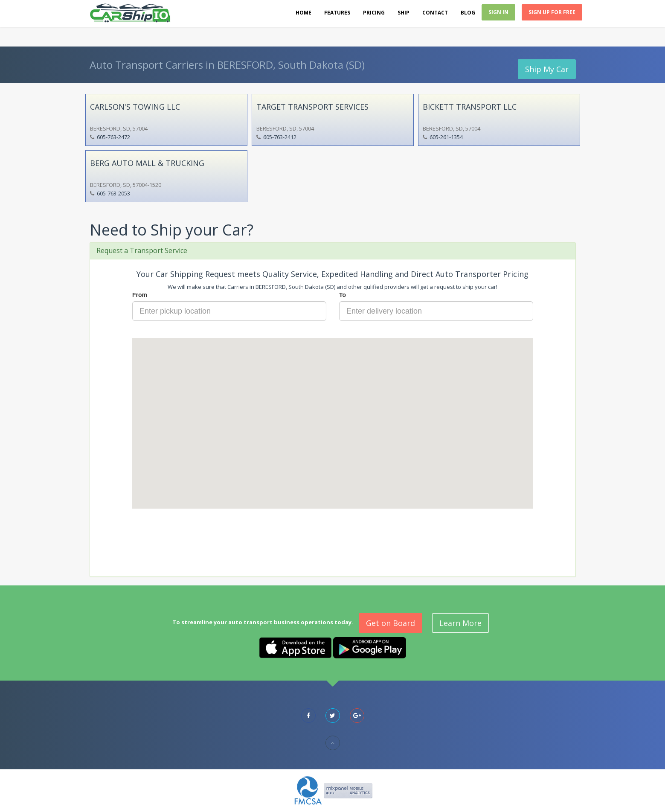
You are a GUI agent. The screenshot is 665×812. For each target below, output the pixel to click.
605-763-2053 (113, 193)
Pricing (374, 13)
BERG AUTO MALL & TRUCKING (147, 163)
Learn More (460, 623)
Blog (468, 13)
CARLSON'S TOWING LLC (135, 107)
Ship (404, 13)
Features (337, 13)
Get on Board (391, 623)
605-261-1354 (446, 137)
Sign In (498, 12)
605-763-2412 (280, 137)
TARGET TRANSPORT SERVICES (312, 107)
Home (303, 13)
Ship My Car (547, 69)
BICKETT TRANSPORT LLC (470, 107)
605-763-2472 (113, 137)
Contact (435, 13)
